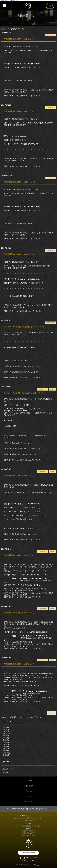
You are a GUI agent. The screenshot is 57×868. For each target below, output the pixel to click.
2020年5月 (6, 748)
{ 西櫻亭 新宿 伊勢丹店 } (28, 830)
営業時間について (50, 35)
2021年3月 (6, 743)
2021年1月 (6, 745)
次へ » (51, 713)
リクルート (29, 796)
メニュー (29, 781)
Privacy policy (38, 865)
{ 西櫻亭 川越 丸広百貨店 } (28, 835)
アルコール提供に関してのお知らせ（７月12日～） (24, 327)
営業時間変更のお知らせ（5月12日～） (19, 476)
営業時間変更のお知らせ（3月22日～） (19, 39)
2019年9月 (6, 756)
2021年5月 (6, 739)
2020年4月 (6, 750)
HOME (4, 29)
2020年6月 (6, 747)
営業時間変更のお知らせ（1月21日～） (19, 111)
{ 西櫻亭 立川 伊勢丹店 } (28, 832)
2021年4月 (6, 741)
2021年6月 (6, 737)
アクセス (29, 791)
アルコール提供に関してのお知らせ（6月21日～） (24, 393)
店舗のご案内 (29, 786)
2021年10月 (7, 733)
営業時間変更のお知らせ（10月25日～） (20, 182)
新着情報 (52, 389)
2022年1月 (6, 732)
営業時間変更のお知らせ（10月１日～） (20, 254)
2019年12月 (7, 754)
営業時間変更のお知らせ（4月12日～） (19, 613)
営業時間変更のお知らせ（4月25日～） (19, 555)
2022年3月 (6, 730)
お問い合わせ (29, 801)
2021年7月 (6, 735)
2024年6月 (6, 728)
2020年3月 (6, 752)
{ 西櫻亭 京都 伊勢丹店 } (28, 834)
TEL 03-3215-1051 (28, 820)
